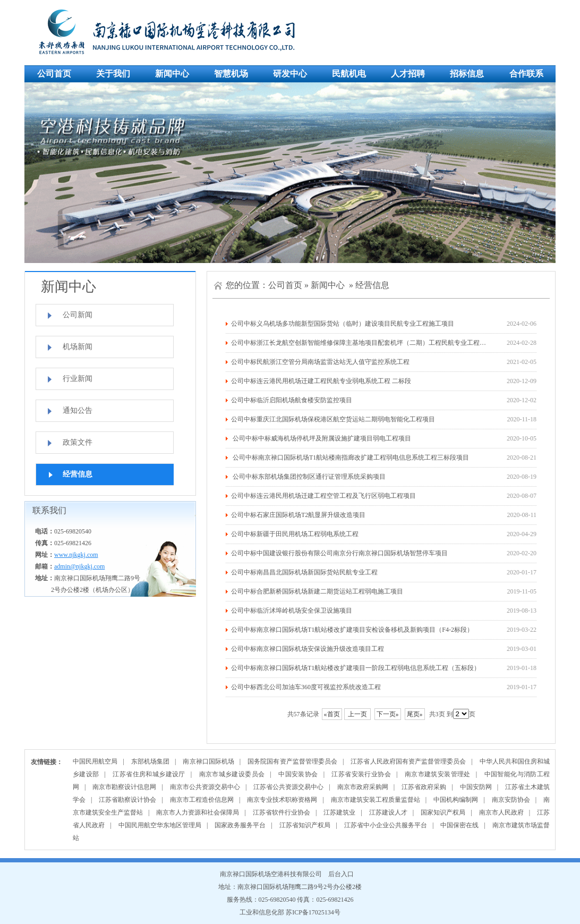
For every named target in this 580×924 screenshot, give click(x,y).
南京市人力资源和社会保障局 (198, 812)
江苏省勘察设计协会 (127, 800)
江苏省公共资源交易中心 (288, 787)
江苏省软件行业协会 (282, 812)
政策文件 (78, 442)
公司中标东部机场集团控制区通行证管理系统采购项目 (308, 477)
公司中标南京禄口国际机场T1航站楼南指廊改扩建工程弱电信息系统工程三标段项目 (350, 457)
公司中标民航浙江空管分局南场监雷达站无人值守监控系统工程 (320, 362)
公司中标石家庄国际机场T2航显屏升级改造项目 (298, 515)
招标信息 (467, 74)
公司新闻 (78, 315)
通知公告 (78, 410)
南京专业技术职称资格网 (282, 800)
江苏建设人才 (388, 812)
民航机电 (349, 74)
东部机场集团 (150, 761)
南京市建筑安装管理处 (438, 774)
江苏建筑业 (339, 812)
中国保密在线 (459, 825)
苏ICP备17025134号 (313, 912)
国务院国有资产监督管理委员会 (292, 761)
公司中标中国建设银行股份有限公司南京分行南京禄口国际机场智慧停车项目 (339, 553)
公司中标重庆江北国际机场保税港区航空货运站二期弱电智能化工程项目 (333, 419)
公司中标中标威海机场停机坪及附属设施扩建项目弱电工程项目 (321, 438)
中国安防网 (476, 787)
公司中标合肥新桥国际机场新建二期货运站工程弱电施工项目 (317, 591)
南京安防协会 (511, 800)
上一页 (357, 714)
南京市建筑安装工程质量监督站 (376, 800)
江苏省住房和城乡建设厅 (149, 774)
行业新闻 (78, 379)
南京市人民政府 (501, 812)
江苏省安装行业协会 (361, 774)
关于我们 (113, 74)
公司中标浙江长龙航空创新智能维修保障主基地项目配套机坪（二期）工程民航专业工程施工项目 (368, 343)
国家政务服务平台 (240, 825)
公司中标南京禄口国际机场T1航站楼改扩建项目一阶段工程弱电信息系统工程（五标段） (356, 668)
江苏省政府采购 (424, 787)
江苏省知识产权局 (305, 825)
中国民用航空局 (95, 761)
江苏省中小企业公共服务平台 (386, 825)
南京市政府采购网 (363, 787)
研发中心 (290, 74)
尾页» (415, 714)
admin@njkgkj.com (79, 566)
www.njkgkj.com (76, 555)
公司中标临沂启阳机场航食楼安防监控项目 (292, 400)
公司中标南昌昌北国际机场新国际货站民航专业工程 (304, 572)
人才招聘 (408, 74)
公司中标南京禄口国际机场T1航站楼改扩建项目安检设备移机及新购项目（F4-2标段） (352, 630)
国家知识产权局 (443, 812)
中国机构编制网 (456, 800)
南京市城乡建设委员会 (232, 774)
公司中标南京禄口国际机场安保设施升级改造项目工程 (308, 649)
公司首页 (54, 74)
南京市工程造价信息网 (202, 800)
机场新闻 (78, 347)
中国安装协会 (298, 774)
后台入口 (341, 874)
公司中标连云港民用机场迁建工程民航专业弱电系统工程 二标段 (321, 381)
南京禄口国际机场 (208, 761)
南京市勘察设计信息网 (124, 787)
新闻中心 (172, 74)
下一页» (388, 714)
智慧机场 (231, 74)
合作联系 (526, 74)
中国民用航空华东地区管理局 (160, 825)
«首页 (332, 714)
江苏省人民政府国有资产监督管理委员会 (408, 761)
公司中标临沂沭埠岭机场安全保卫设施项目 (292, 611)
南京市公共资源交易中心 (205, 787)
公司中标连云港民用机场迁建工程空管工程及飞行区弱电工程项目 (323, 496)
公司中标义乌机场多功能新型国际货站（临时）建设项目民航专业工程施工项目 (343, 324)
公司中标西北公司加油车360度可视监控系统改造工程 (306, 687)
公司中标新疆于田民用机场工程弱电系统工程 (295, 534)
